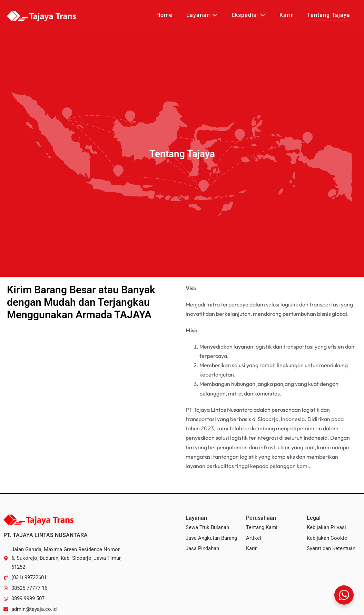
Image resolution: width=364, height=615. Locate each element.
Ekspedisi (249, 15)
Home (164, 15)
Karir (286, 15)
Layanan (202, 15)
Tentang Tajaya (329, 15)
